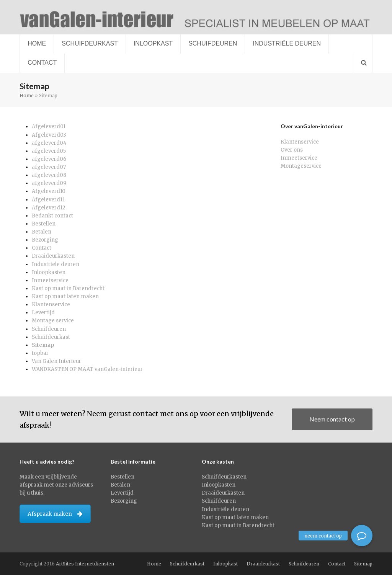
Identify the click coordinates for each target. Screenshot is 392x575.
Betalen (42, 232)
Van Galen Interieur (56, 361)
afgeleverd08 (49, 175)
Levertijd (43, 313)
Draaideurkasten (53, 256)
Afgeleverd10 (49, 191)
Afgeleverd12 (49, 208)
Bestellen (44, 224)
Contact (42, 248)
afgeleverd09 (49, 183)
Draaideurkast (263, 564)
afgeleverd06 (49, 159)
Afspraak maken (55, 514)
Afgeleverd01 (49, 127)
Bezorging (45, 240)
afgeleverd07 (49, 167)
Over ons (292, 150)
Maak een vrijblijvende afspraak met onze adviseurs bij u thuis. (56, 485)
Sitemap (43, 345)
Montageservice (301, 166)
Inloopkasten (49, 272)
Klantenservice (51, 305)
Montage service (53, 321)
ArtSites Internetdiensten (85, 564)
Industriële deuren (225, 509)
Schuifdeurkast (51, 337)
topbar (40, 353)
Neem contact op (332, 419)
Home (27, 96)
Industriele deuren (56, 264)
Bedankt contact (52, 216)
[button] (363, 63)
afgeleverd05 (49, 151)
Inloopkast (225, 564)
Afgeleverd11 (48, 200)
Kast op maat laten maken (65, 296)
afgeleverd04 (49, 143)
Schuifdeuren (49, 329)
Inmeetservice (50, 280)
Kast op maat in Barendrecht (68, 288)
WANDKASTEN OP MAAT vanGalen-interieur (87, 369)
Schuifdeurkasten (224, 477)
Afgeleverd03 (49, 135)
